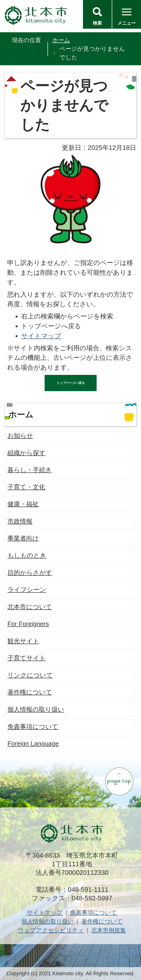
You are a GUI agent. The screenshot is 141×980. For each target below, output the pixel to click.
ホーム (61, 40)
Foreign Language (33, 744)
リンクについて (30, 675)
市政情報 (20, 521)
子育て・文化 (26, 487)
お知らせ (20, 436)
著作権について (30, 692)
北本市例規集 (109, 930)
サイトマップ (41, 336)
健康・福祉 (23, 504)
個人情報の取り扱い (36, 709)
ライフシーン (27, 590)
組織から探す (26, 453)
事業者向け (23, 538)
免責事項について (33, 727)
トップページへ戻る (71, 383)
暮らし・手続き (30, 470)
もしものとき (27, 555)
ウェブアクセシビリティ (51, 930)
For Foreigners (28, 624)
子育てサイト (27, 658)
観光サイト (23, 641)
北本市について (30, 607)
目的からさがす (30, 573)
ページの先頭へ (119, 781)
